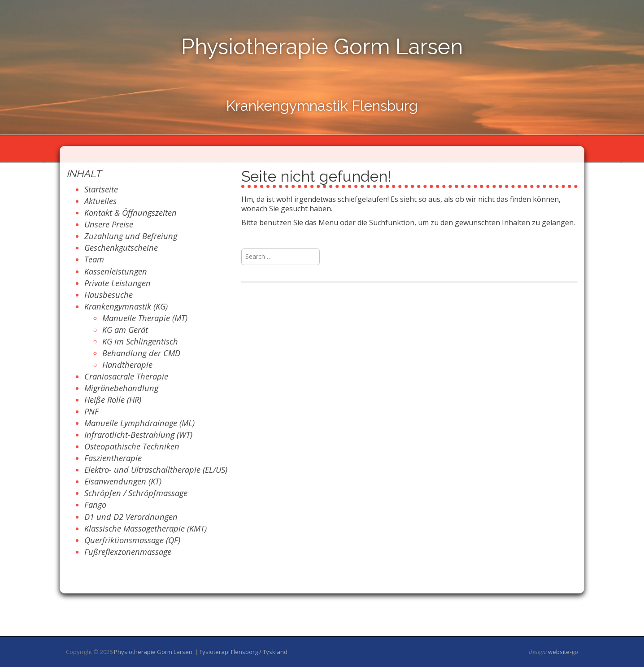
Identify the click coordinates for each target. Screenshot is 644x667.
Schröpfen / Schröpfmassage (136, 493)
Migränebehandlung (121, 388)
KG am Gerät (125, 330)
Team (94, 259)
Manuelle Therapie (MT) (145, 318)
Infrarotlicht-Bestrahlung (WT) (138, 435)
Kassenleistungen (116, 271)
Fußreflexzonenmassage (128, 552)
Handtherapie (127, 365)
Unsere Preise (109, 224)
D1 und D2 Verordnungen (131, 517)
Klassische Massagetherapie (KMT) (146, 528)
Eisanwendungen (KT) (123, 481)
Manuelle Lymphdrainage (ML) (139, 423)
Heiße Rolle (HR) (113, 400)
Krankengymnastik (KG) (126, 306)
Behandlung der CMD (141, 353)
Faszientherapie (113, 458)
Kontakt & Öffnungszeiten (131, 213)
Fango (95, 505)
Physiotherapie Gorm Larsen (322, 47)
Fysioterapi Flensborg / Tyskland (244, 652)
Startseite (101, 189)
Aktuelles (100, 201)
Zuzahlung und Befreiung (131, 236)
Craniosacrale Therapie (126, 376)
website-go (563, 652)
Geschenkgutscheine (121, 248)
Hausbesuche (109, 295)
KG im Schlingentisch (140, 341)
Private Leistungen (117, 283)
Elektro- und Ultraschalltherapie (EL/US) (156, 470)
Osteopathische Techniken (132, 446)
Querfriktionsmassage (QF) (132, 540)
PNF (91, 411)
